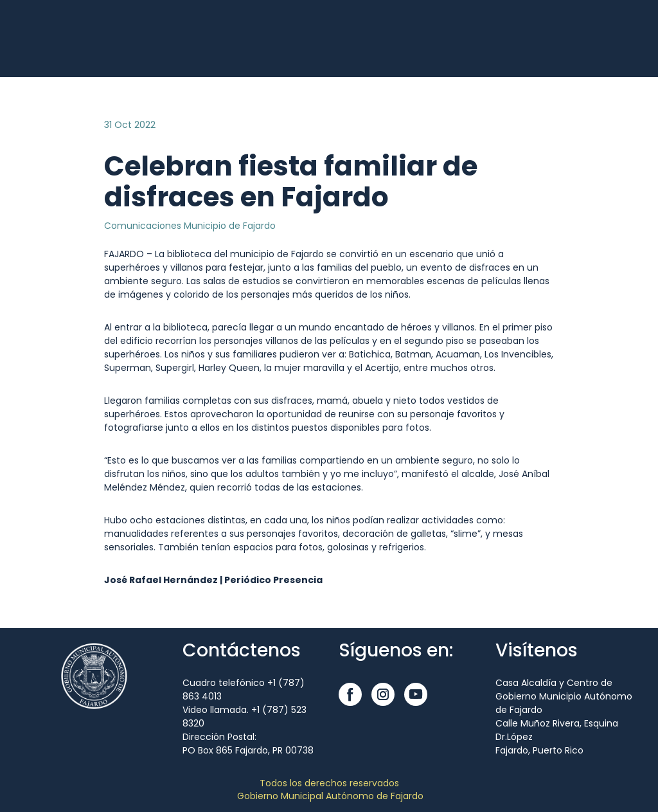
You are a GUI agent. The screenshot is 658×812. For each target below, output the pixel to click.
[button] (350, 694)
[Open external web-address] (45, 39)
